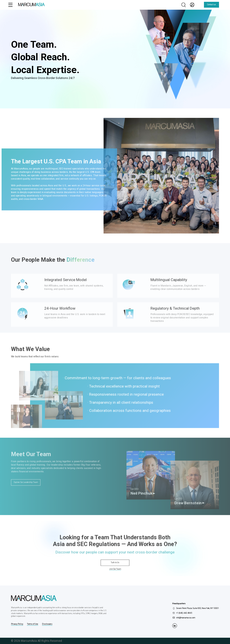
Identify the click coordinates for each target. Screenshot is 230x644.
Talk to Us (115, 567)
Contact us (211, 4)
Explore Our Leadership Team (26, 490)
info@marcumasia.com (186, 618)
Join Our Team (115, 573)
